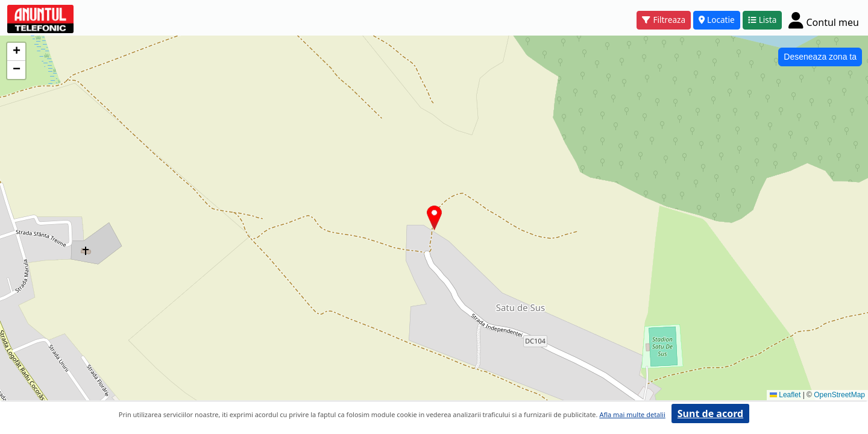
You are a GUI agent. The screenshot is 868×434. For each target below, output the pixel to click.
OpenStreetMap (839, 395)
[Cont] (824, 20)
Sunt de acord (710, 414)
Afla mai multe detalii (632, 414)
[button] (434, 218)
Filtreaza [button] (664, 20)
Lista (763, 20)
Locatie (717, 20)
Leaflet (785, 395)
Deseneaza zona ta (820, 57)
